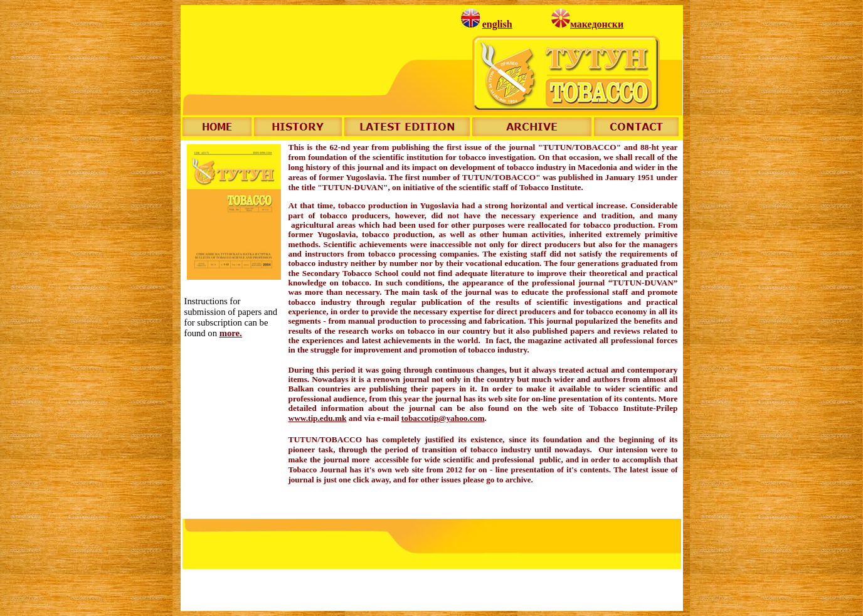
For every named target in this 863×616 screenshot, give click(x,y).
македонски (597, 24)
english (497, 24)
